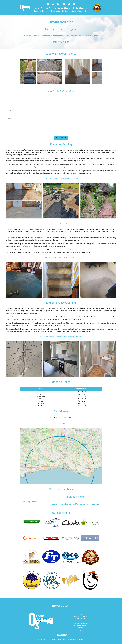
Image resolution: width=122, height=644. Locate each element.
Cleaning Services (41, 11)
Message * (10, 117)
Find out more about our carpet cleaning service (61, 256)
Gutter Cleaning (80, 8)
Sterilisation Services (60, 11)
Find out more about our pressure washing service (61, 177)
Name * (9, 94)
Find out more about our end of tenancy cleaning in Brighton (61, 335)
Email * (9, 102)
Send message (61, 137)
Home (37, 8)
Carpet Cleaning (65, 8)
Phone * (9, 109)
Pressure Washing (48, 8)
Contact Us (82, 11)
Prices (73, 11)
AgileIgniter (81, 638)
